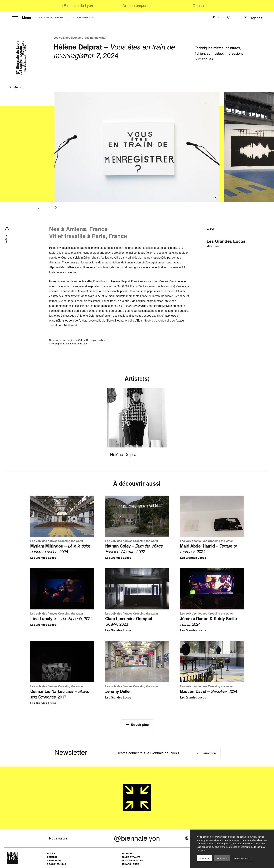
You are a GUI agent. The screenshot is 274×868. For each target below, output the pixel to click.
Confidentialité (131, 857)
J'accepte (204, 858)
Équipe (51, 854)
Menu (22, 17)
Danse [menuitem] (198, 6)
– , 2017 (60, 694)
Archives (127, 854)
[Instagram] (187, 838)
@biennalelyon (137, 838)
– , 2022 (134, 549)
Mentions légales (132, 861)
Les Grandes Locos (226, 241)
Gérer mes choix (243, 858)
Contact (52, 857)
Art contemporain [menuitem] (137, 6)
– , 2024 (60, 549)
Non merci (222, 858)
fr (217, 17)
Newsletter (54, 861)
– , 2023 (130, 621)
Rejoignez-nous (56, 864)
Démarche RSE (130, 864)
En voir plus (137, 725)
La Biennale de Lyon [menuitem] (76, 6)
